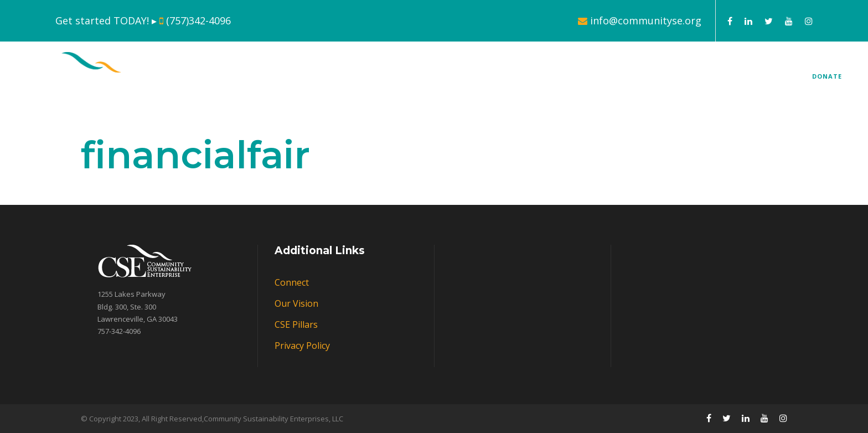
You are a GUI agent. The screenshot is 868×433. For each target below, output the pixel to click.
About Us (449, 80)
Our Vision (296, 303)
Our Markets (617, 80)
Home (390, 80)
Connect (707, 80)
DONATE (827, 76)
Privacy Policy (302, 346)
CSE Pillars (536, 80)
